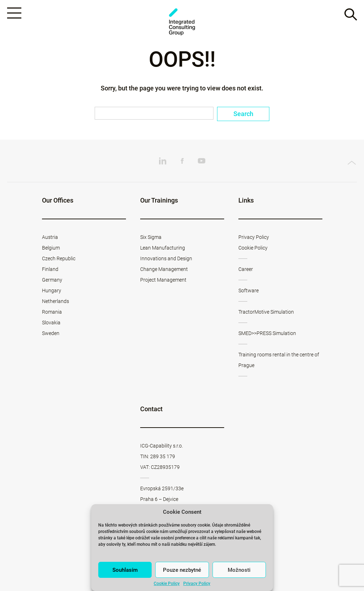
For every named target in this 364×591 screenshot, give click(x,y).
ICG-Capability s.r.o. (162, 446)
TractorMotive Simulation (266, 312)
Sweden (51, 333)
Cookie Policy (167, 584)
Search (243, 114)
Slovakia (51, 323)
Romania (52, 312)
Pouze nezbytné (182, 570)
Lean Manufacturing (163, 248)
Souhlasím (125, 570)
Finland (50, 269)
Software (249, 291)
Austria (50, 237)
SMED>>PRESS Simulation (267, 333)
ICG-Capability (182, 22)
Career (246, 269)
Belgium (51, 248)
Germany (52, 280)
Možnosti (239, 570)
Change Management (164, 269)
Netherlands (56, 301)
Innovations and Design (166, 258)
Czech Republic (59, 258)
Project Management (163, 280)
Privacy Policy (197, 584)
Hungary (52, 291)
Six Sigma (151, 237)
